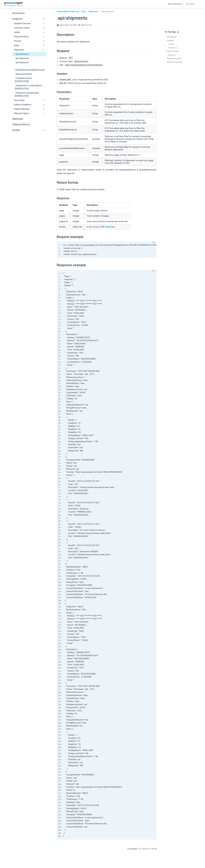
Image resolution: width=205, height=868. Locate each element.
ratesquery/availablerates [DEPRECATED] (27, 94)
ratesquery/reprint (24, 74)
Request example (174, 58)
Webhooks (18, 119)
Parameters (173, 48)
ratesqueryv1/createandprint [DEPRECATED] (28, 87)
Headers (171, 44)
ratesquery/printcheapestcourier (30, 70)
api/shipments (22, 54)
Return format (173, 51)
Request (170, 40)
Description (172, 37)
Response (172, 55)
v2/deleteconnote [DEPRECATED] (23, 80)
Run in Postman (176, 4)
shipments (110, 227)
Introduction (18, 13)
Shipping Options (21, 124)
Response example (175, 62)
